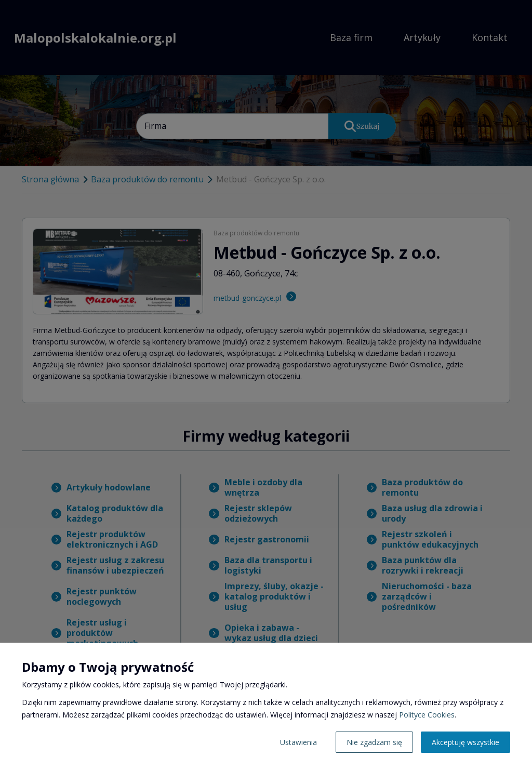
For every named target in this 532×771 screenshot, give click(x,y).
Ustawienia (298, 742)
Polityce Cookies (427, 715)
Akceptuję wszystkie (465, 742)
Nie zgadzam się (374, 742)
